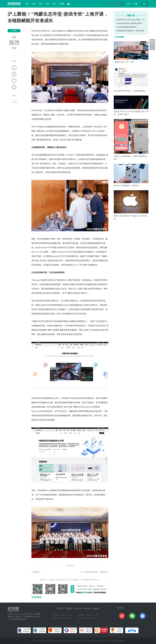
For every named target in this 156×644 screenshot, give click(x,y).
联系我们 (69, 608)
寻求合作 (104, 572)
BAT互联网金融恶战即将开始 (126, 27)
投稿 (145, 4)
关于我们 (60, 608)
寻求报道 (87, 608)
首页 (27, 4)
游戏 (60, 31)
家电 (47, 4)
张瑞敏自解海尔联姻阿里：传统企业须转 (130, 31)
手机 (41, 4)
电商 (54, 4)
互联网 (62, 4)
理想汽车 (36, 572)
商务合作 (78, 608)
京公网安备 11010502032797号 (77, 641)
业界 (34, 4)
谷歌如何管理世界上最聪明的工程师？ (129, 23)
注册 (136, 4)
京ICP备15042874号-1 (59, 641)
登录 (129, 4)
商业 (49, 416)
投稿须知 (96, 608)
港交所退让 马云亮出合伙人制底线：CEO (130, 20)
